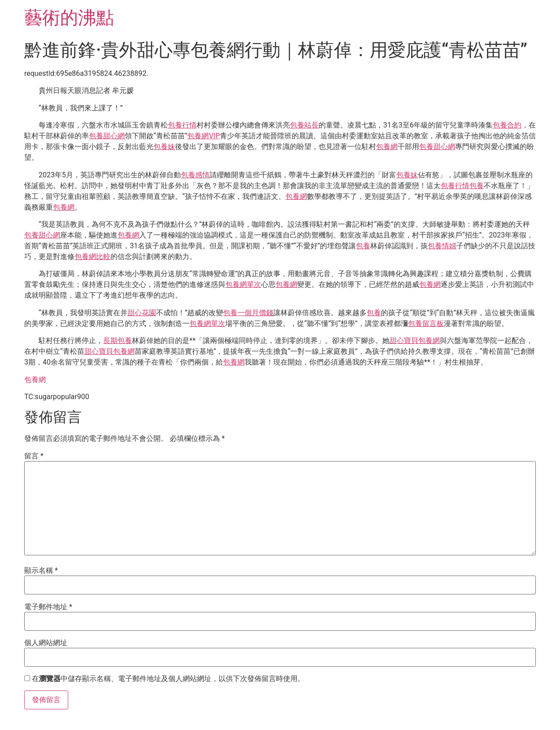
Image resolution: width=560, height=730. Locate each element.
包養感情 (195, 175)
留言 (34, 456)
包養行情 (182, 125)
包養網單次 (243, 284)
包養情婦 (442, 246)
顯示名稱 (41, 571)
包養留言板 (426, 323)
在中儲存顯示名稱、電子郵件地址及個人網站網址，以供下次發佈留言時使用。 (168, 679)
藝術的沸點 (69, 18)
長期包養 (118, 341)
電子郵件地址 (48, 607)
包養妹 (164, 147)
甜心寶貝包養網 (415, 341)
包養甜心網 (107, 136)
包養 (477, 186)
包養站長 (304, 125)
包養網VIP (203, 136)
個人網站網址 (46, 643)
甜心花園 (142, 313)
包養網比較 (92, 257)
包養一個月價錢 (248, 313)
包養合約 (507, 125)
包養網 (387, 147)
